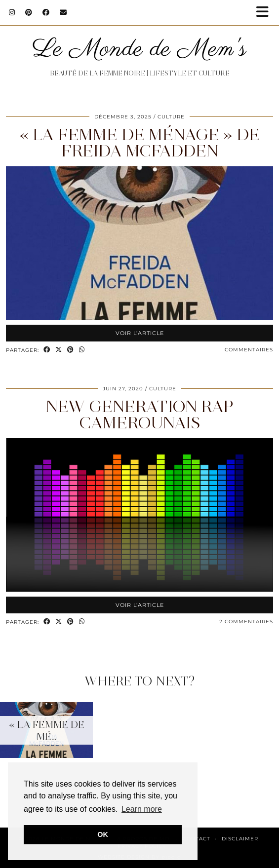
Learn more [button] (142, 809)
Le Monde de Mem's (139, 49)
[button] (266, 13)
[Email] (63, 12)
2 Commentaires (246, 622)
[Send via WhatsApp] (82, 350)
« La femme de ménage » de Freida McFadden (139, 143)
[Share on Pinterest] (71, 350)
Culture (171, 117)
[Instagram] (12, 12)
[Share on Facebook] (47, 350)
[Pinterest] (29, 12)
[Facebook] (46, 12)
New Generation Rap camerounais (140, 415)
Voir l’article (140, 333)
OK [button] (103, 834)
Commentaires (249, 350)
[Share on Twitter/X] (59, 350)
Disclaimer (240, 839)
